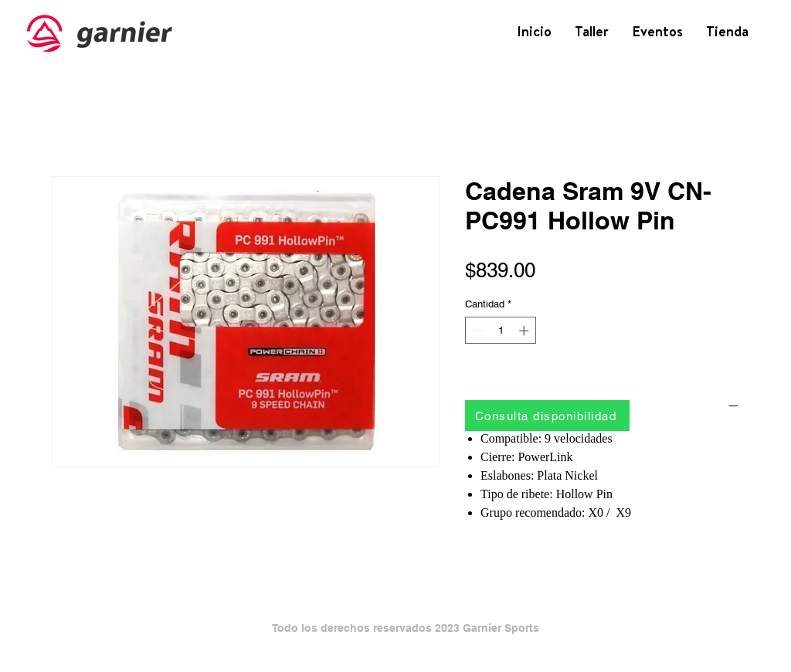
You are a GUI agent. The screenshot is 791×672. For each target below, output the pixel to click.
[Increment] (525, 331)
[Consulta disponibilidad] (547, 416)
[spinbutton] (501, 331)
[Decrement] (477, 331)
